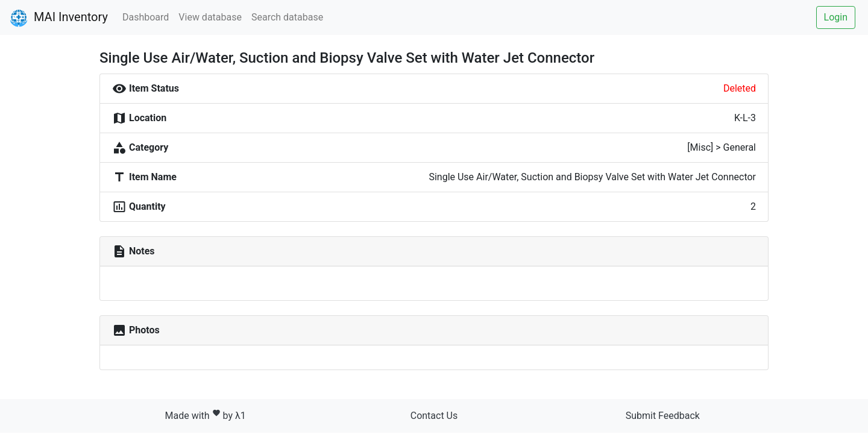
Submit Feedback (663, 416)
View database (210, 17)
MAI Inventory (59, 18)
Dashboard (146, 17)
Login (836, 17)
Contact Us (434, 416)
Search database (287, 17)
